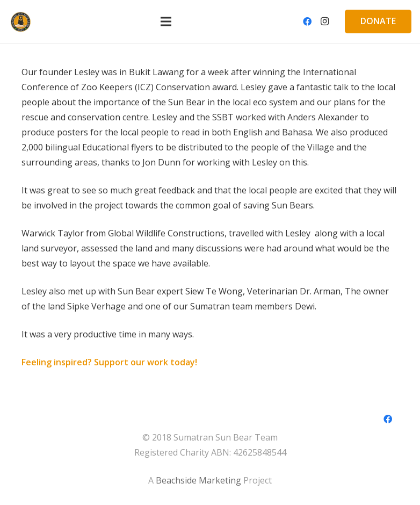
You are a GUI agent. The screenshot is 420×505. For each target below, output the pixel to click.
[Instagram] (324, 21)
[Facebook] (307, 21)
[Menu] (166, 21)
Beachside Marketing (198, 480)
